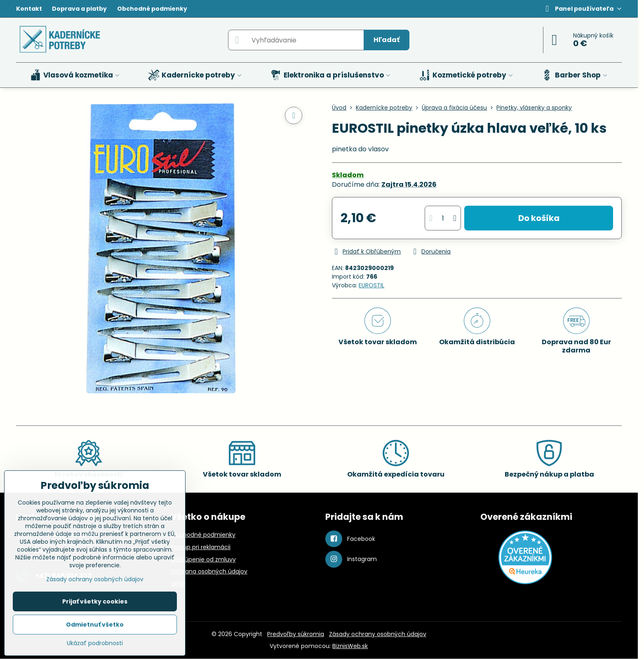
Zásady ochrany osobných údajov (378, 634)
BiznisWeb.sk (350, 646)
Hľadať (387, 40)
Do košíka (539, 218)
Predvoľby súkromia (296, 634)
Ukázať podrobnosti (95, 643)
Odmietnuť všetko (95, 625)
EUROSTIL (371, 285)
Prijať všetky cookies (95, 601)
